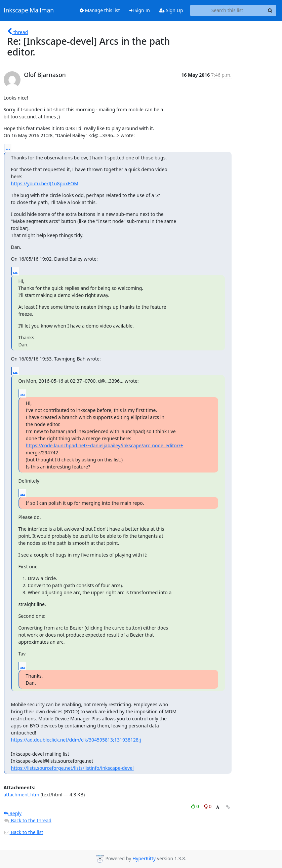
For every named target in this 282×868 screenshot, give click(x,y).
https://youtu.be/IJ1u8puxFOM (45, 183)
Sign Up (171, 10)
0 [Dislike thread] (208, 806)
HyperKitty (144, 859)
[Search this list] (227, 10)
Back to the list (24, 832)
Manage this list (100, 10)
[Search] (270, 10)
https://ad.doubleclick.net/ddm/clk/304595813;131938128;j (76, 740)
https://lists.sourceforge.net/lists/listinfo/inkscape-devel (72, 768)
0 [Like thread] (195, 806)
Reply (13, 813)
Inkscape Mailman (29, 10)
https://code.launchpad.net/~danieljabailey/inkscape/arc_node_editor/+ (105, 445)
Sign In (140, 10)
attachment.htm (22, 795)
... (8, 148)
